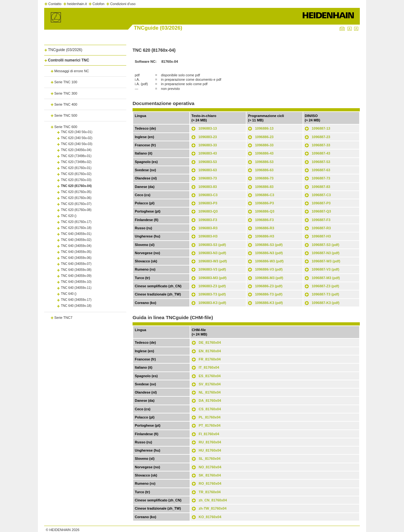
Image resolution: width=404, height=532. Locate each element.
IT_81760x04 (209, 367)
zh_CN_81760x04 (213, 500)
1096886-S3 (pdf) (269, 245)
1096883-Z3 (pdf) (212, 286)
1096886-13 (264, 128)
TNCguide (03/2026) (65, 50)
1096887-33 (321, 145)
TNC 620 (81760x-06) (76, 198)
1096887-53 (321, 162)
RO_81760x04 (210, 483)
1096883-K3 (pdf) (212, 303)
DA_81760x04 (210, 400)
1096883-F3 (208, 220)
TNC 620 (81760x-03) (76, 180)
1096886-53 (264, 162)
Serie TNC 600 (66, 127)
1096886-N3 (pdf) (269, 253)
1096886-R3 (265, 228)
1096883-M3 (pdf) (213, 278)
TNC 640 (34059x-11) (76, 288)
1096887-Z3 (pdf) (326, 286)
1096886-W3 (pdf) (269, 261)
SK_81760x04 (210, 475)
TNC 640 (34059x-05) (76, 252)
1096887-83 (321, 187)
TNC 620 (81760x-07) (76, 204)
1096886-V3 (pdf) (269, 269)
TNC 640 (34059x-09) (76, 276)
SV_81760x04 (210, 384)
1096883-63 (208, 170)
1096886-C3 (265, 195)
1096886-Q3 (265, 211)
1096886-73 (264, 178)
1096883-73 (208, 178)
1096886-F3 (264, 220)
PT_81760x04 (210, 425)
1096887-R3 (321, 228)
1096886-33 (264, 145)
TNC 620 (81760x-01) (76, 168)
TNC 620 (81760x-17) (76, 222)
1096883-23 (208, 137)
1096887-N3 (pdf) (326, 253)
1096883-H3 (208, 236)
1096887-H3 (321, 236)
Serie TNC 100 (66, 82)
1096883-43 (208, 153)
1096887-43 (321, 153)
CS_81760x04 (210, 409)
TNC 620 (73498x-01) (76, 156)
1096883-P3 (208, 203)
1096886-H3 (265, 236)
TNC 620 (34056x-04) (76, 150)
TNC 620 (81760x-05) (76, 192)
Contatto (55, 4)
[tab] (85, 49)
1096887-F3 (321, 220)
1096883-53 (208, 162)
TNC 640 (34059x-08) (76, 270)
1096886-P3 (264, 203)
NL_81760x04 (210, 392)
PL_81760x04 (210, 417)
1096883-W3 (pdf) (213, 261)
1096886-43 (264, 153)
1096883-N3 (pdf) (212, 253)
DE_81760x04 (210, 342)
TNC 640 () (69, 294)
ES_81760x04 (210, 376)
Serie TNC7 (63, 318)
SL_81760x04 (210, 459)
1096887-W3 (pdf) (326, 261)
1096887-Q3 (321, 211)
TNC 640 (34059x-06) (76, 258)
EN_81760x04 (210, 351)
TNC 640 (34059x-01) (76, 234)
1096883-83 (208, 187)
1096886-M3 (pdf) (269, 278)
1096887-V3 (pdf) (326, 269)
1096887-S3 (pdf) (326, 245)
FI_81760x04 (209, 434)
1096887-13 (321, 128)
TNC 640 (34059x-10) (76, 282)
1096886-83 (264, 187)
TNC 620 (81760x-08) (76, 210)
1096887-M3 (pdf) (326, 278)
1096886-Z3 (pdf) (269, 286)
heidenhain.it (77, 4)
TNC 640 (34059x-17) (76, 300)
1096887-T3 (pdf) (326, 294)
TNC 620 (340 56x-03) (77, 144)
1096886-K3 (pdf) (269, 303)
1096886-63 (264, 170)
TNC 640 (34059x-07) (76, 264)
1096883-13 (208, 128)
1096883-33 (208, 145)
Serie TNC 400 (66, 104)
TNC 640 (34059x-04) (76, 246)
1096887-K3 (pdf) (326, 303)
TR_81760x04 (210, 492)
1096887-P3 (321, 203)
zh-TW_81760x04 (213, 508)
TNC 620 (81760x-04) (76, 186)
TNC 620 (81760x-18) (76, 228)
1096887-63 (321, 170)
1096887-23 (321, 137)
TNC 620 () (69, 216)
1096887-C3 (321, 195)
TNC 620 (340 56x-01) (77, 132)
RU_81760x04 (210, 442)
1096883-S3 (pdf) (212, 245)
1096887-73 (321, 178)
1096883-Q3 (208, 211)
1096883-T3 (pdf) (212, 294)
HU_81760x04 (210, 450)
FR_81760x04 (210, 359)
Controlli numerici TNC (69, 60)
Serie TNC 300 (66, 93)
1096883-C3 (208, 195)
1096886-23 (264, 137)
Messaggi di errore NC (72, 71)
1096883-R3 (208, 228)
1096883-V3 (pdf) (212, 269)
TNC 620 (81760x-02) (76, 174)
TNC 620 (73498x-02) (76, 162)
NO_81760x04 (210, 467)
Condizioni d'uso (123, 4)
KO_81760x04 (210, 517)
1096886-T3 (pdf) (269, 294)
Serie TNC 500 (66, 115)
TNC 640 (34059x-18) (76, 306)
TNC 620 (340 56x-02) (77, 138)
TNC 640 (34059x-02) (76, 240)
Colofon (98, 4)
